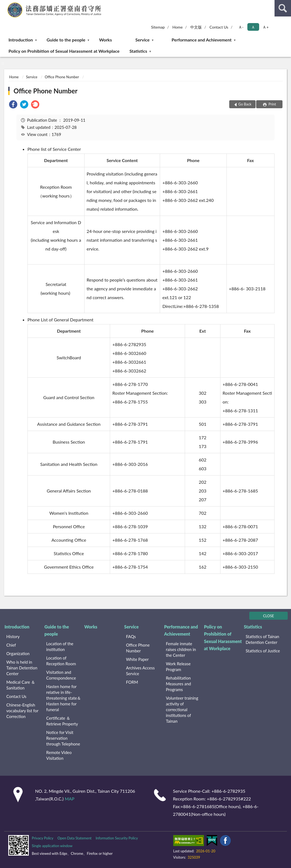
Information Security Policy (117, 838)
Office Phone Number (62, 77)
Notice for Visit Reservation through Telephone (63, 738)
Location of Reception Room (61, 661)
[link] (13, 105)
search (283, 8)
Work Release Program (178, 667)
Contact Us (219, 27)
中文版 (196, 27)
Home (177, 27)
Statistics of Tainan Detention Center (262, 639)
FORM (132, 682)
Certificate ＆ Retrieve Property (62, 721)
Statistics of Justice (263, 651)
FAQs (131, 636)
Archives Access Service (140, 671)
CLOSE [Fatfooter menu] (268, 616)
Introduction (21, 40)
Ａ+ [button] (265, 27)
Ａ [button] (253, 27)
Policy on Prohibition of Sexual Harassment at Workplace (64, 51)
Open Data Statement (74, 838)
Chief (11, 645)
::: (4, 4)
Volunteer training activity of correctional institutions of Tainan (182, 710)
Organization (18, 653)
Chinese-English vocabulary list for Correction (22, 711)
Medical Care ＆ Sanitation (21, 685)
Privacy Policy (43, 838)
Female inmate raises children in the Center (181, 649)
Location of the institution (60, 646)
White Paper (137, 659)
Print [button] (272, 104)
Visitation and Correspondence (61, 675)
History (13, 636)
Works (106, 40)
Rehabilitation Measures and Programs (178, 684)
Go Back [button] (245, 104)
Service (142, 40)
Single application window (52, 846)
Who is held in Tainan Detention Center (22, 668)
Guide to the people (66, 40)
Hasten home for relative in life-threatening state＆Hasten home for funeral (64, 698)
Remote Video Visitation (59, 755)
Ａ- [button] (241, 27)
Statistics (138, 51)
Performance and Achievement (202, 40)
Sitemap (158, 27)
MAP (70, 799)
